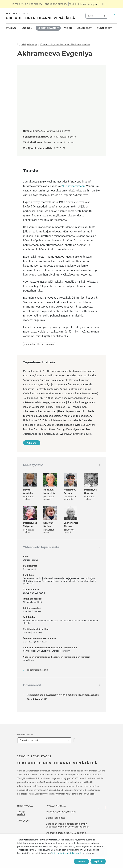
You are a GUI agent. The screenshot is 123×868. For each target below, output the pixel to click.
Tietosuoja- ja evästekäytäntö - (67, 853)
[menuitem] (11, 28)
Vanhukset (31, 344)
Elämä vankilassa (56, 818)
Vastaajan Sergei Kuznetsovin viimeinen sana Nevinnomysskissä (63, 695)
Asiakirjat (84, 28)
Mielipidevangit (48, 28)
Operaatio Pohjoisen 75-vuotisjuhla (66, 833)
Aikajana (32, 443)
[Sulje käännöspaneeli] (121, 4)
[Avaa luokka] (75, 740)
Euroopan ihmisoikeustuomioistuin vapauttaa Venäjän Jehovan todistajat (68, 825)
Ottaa (81, 861)
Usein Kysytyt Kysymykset (61, 812)
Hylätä (98, 861)
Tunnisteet (104, 28)
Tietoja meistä (21, 813)
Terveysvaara (48, 344)
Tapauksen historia (37, 670)
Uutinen (27, 28)
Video (68, 28)
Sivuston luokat (29, 740)
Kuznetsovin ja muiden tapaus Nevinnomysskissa (65, 44)
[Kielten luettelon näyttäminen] (104, 4)
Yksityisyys (23, 821)
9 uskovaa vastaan (74, 186)
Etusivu (11, 28)
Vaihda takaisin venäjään (84, 4)
